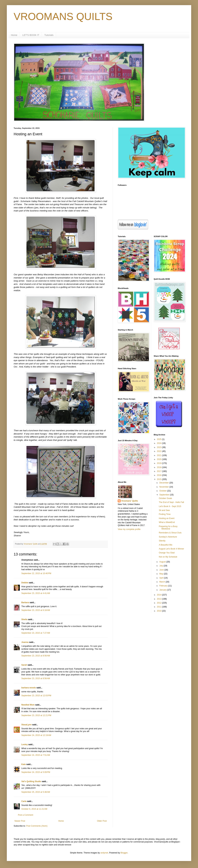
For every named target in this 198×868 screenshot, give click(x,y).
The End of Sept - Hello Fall (171, 502)
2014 (159, 595)
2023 (159, 447)
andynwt (104, 853)
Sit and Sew (164, 510)
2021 (159, 455)
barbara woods (29, 688)
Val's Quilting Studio (31, 781)
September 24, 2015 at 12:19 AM (36, 735)
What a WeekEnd (167, 522)
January (163, 590)
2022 (159, 451)
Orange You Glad (167, 553)
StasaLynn (26, 725)
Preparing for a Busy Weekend (168, 528)
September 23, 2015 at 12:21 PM (36, 715)
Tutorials (49, 35)
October (163, 491)
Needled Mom (28, 705)
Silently (162, 541)
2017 (159, 471)
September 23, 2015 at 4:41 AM (36, 593)
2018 (159, 467)
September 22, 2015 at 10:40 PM (36, 573)
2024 (159, 443)
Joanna (25, 642)
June (162, 570)
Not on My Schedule (168, 557)
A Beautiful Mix (165, 545)
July (161, 566)
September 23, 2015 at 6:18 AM (36, 610)
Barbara (25, 603)
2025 (159, 439)
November (164, 487)
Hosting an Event (167, 518)
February (164, 586)
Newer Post (20, 821)
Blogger (124, 853)
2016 (159, 475)
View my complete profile (129, 529)
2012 (159, 603)
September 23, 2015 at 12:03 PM (36, 696)
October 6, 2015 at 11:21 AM (34, 809)
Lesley (24, 744)
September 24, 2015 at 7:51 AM (36, 755)
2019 (159, 463)
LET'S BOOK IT (31, 35)
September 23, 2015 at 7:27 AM (36, 633)
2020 (159, 459)
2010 (159, 611)
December (164, 483)
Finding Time (165, 514)
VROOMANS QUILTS (63, 17)
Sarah (24, 665)
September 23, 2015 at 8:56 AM (36, 656)
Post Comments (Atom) (37, 826)
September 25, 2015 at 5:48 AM (36, 792)
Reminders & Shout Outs (170, 533)
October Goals (165, 498)
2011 (159, 607)
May (161, 574)
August (163, 562)
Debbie (25, 583)
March (162, 582)
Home (14, 35)
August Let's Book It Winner (171, 549)
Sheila (24, 619)
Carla (24, 801)
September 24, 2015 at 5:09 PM (36, 772)
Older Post (102, 821)
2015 (159, 479)
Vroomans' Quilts (130, 501)
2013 (159, 599)
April (162, 578)
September (165, 495)
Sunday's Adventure (168, 537)
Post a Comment (26, 815)
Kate (24, 764)
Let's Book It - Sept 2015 (170, 506)
